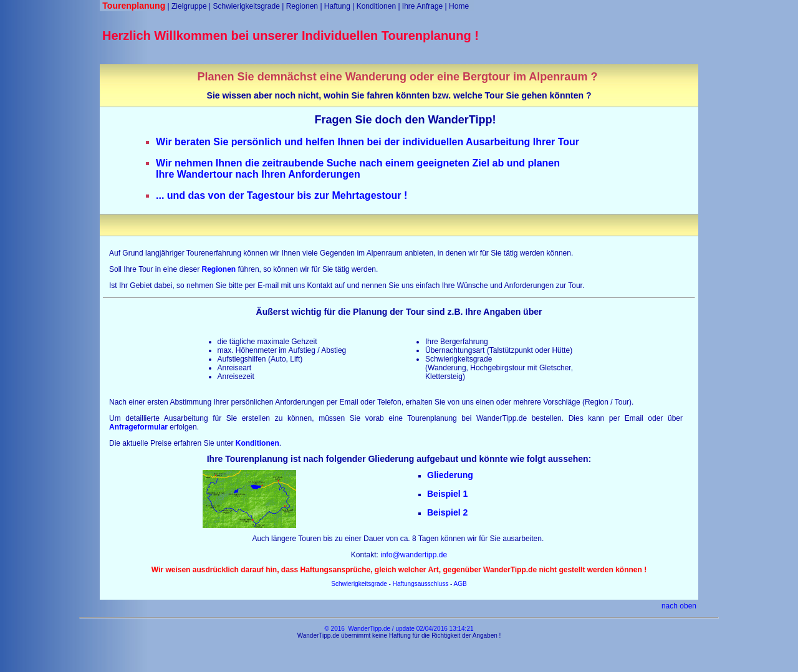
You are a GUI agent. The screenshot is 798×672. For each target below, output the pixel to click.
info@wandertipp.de (414, 555)
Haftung (337, 6)
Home (459, 6)
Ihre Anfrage (422, 6)
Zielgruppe (189, 6)
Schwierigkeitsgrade (246, 6)
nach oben (679, 606)
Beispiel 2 (447, 512)
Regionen (302, 6)
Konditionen (376, 6)
